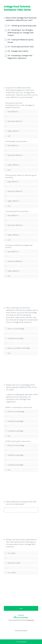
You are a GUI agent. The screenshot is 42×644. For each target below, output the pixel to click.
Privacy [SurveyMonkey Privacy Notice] (17, 631)
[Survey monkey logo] (21, 617)
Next (21, 608)
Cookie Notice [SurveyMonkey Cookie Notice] (24, 631)
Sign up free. (31, 620)
